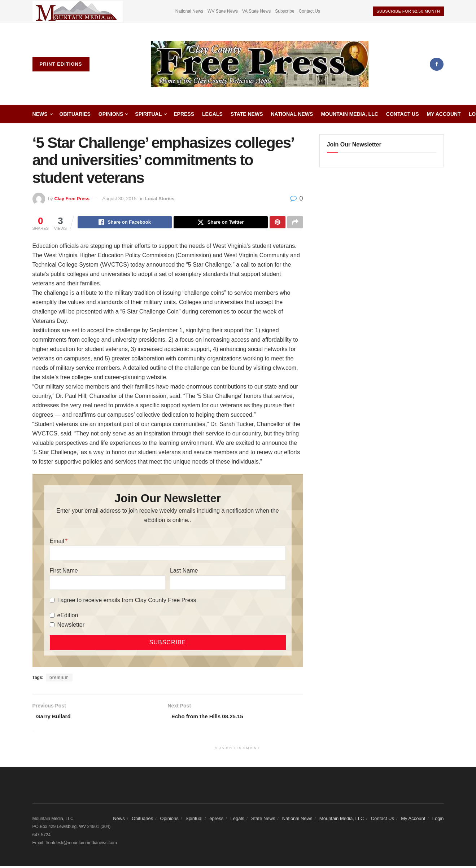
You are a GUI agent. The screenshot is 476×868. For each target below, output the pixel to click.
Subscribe (285, 11)
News (40, 114)
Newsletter (71, 626)
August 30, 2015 (120, 199)
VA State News (256, 11)
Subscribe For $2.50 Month (408, 11)
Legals (212, 114)
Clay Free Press (72, 199)
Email (57, 542)
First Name (64, 572)
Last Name (184, 572)
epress (184, 114)
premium (59, 679)
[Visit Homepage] (260, 64)
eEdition (68, 616)
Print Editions (61, 64)
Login (438, 821)
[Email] (168, 554)
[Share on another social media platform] (295, 223)
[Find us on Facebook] (437, 64)
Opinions (111, 114)
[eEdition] (52, 616)
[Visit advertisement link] (78, 11)
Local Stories (160, 199)
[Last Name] (228, 584)
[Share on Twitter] (221, 223)
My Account (444, 114)
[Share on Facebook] (125, 223)
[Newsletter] (52, 626)
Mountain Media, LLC (349, 114)
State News (247, 114)
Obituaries (75, 114)
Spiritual (148, 114)
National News (189, 11)
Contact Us (309, 11)
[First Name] (108, 584)
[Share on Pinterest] (278, 223)
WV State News (223, 11)
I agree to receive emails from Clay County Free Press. (128, 601)
